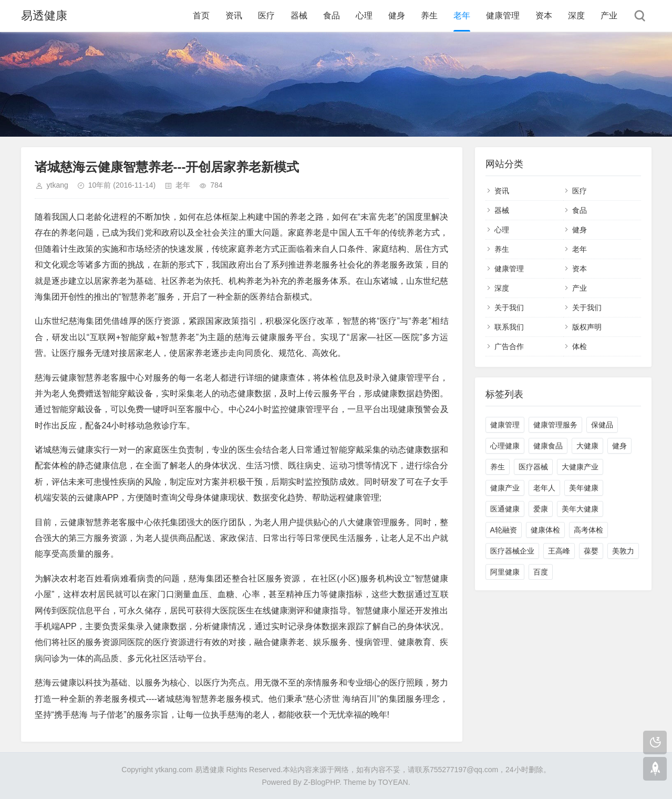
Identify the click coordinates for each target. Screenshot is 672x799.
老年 (462, 16)
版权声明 (587, 327)
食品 (332, 16)
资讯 (234, 16)
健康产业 (505, 488)
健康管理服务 (555, 425)
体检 (580, 346)
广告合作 (509, 346)
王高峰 (559, 551)
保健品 (602, 425)
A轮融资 (504, 530)
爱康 (541, 509)
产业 (609, 16)
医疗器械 (533, 467)
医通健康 (505, 509)
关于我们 (509, 308)
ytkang (58, 185)
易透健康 (44, 16)
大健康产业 (580, 467)
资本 (544, 16)
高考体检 (588, 530)
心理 (364, 16)
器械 (299, 16)
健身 (397, 16)
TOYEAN (393, 782)
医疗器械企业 (512, 551)
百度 (541, 572)
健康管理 (503, 16)
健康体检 (545, 530)
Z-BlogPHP (322, 782)
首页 (201, 16)
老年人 (544, 488)
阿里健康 (505, 572)
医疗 (266, 16)
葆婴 (591, 551)
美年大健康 (580, 509)
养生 (429, 16)
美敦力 (623, 551)
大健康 (587, 446)
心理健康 (505, 446)
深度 (576, 16)
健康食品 (548, 446)
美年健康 (584, 488)
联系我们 (509, 327)
